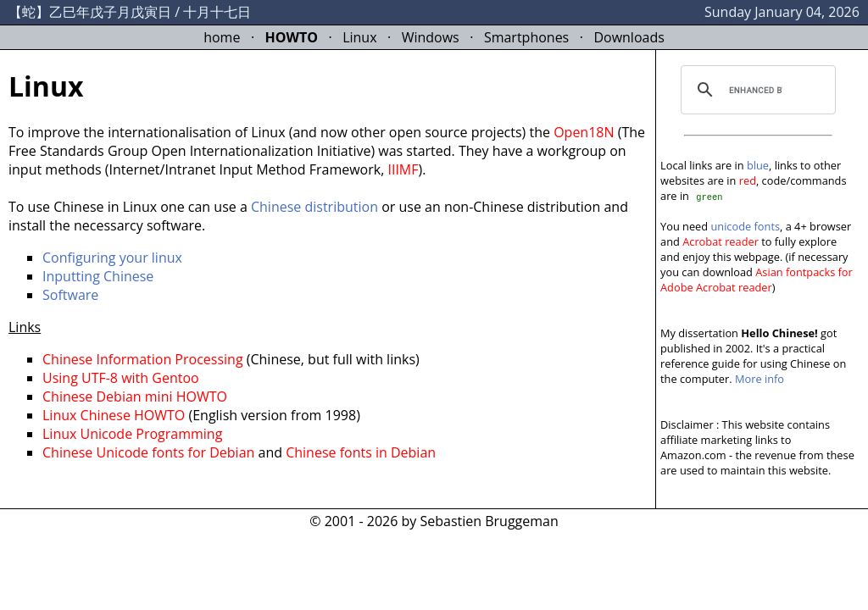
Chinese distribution (314, 207)
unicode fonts (745, 226)
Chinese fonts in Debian (361, 452)
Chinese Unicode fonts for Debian (148, 452)
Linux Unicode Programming (132, 434)
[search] (756, 90)
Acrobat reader (721, 241)
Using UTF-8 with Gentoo (121, 378)
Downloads (629, 37)
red (748, 180)
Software (70, 295)
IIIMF (403, 169)
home (222, 37)
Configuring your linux (112, 258)
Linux (359, 37)
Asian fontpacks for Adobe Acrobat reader (757, 280)
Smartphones (526, 37)
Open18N (584, 132)
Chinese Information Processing (143, 359)
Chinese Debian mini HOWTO (135, 396)
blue (758, 165)
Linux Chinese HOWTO (114, 415)
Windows (431, 37)
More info (759, 379)
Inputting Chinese (98, 276)
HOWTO (292, 37)
